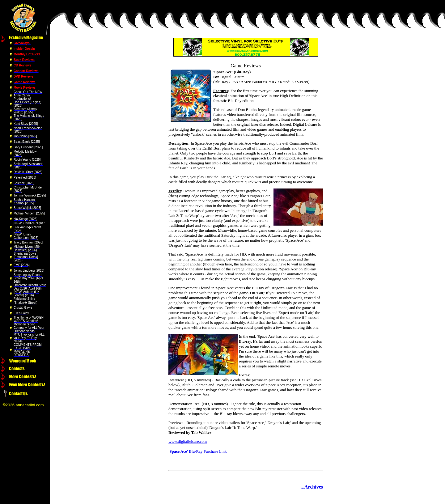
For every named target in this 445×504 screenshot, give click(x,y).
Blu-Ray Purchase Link (197, 451)
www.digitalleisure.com (188, 441)
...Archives (312, 487)
